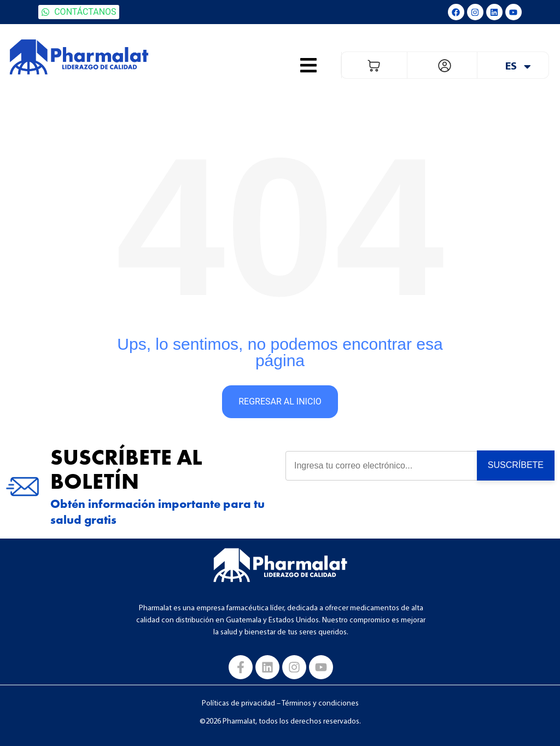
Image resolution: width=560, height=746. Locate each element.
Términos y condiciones (320, 704)
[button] (308, 65)
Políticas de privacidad (238, 704)
